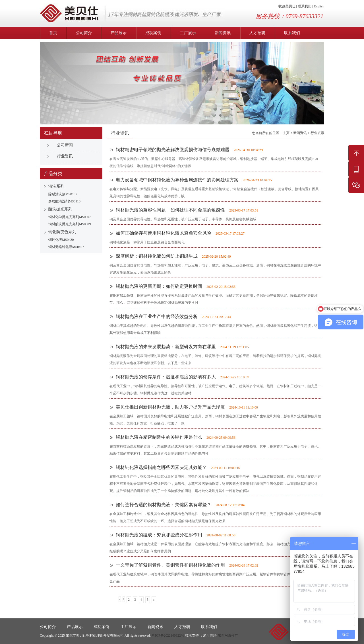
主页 (286, 133)
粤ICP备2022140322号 (168, 635)
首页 (53, 33)
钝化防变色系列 (62, 232)
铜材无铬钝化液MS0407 (66, 247)
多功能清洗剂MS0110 (64, 201)
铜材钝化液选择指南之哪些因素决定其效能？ (161, 467)
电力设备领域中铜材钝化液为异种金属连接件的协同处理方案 (177, 180)
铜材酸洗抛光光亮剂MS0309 (70, 224)
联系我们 (305, 6)
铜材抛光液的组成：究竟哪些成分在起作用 (159, 535)
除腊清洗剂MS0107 (63, 194)
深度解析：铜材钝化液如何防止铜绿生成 (157, 256)
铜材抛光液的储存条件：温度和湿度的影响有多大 (166, 377)
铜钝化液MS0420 (61, 240)
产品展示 (119, 33)
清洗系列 (56, 186)
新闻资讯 (223, 33)
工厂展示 (188, 33)
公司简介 (84, 33)
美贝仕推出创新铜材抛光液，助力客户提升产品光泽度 (170, 407)
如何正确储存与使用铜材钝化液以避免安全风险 (164, 233)
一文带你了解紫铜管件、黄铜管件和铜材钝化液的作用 (170, 565)
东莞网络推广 (228, 635)
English (319, 6)
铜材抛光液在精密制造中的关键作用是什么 (159, 437)
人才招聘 (257, 33)
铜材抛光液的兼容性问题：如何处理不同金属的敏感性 (170, 210)
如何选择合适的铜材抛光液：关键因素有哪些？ (164, 505)
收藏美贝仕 (287, 6)
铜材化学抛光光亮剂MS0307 (70, 217)
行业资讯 (65, 156)
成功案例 (153, 33)
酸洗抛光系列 (60, 209)
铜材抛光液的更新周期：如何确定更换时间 (159, 286)
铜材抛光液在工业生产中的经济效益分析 (157, 316)
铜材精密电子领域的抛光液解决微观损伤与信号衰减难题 (173, 150)
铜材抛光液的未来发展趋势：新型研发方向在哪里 (166, 347)
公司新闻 (65, 145)
